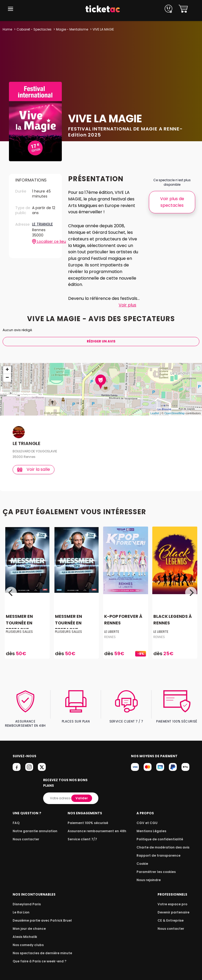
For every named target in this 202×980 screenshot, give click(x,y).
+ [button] (7, 370)
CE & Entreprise (171, 915)
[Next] (191, 593)
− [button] (7, 378)
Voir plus (127, 305)
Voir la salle (34, 469)
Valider (82, 793)
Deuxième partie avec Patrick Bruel (41, 915)
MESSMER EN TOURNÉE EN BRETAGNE (19, 623)
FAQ (16, 817)
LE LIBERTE (112, 632)
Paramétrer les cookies (158, 866)
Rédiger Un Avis (101, 341)
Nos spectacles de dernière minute (41, 948)
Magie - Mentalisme (71, 29)
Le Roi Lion (21, 907)
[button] (11, 9)
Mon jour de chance (28, 923)
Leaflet (155, 413)
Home (7, 29)
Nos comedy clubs (27, 939)
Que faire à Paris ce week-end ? (38, 956)
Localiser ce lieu (44, 242)
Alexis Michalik (24, 931)
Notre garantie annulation (34, 825)
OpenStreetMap (175, 413)
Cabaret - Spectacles (34, 29)
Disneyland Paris (26, 899)
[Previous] (11, 593)
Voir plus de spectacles (172, 202)
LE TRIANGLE (43, 224)
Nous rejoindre (151, 874)
